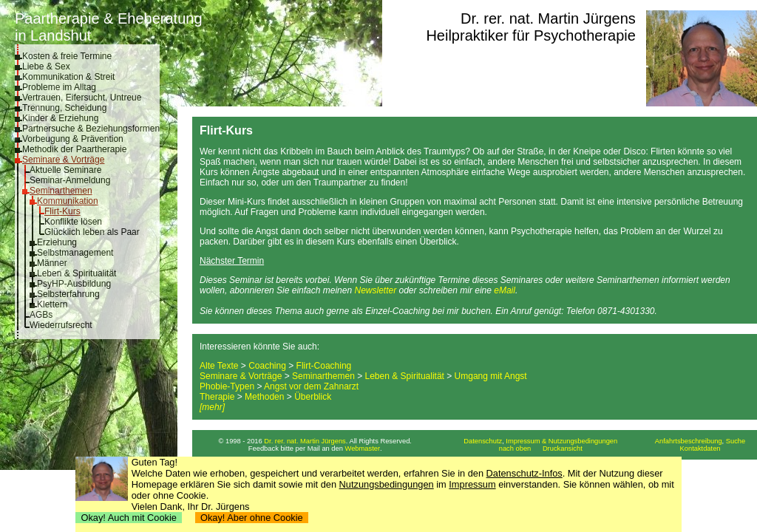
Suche (736, 441)
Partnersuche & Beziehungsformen (91, 129)
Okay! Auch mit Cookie (129, 518)
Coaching (267, 366)
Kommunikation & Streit (68, 77)
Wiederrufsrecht (61, 325)
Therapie (217, 397)
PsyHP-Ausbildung (74, 284)
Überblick (313, 397)
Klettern (52, 304)
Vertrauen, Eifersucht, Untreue (82, 98)
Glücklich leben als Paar (92, 232)
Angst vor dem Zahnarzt (311, 386)
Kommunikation (68, 201)
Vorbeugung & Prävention (73, 139)
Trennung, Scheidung (64, 108)
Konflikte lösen (73, 222)
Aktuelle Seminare (65, 170)
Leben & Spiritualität (77, 273)
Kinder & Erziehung (60, 118)
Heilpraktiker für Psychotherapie (530, 35)
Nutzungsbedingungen (387, 484)
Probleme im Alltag (59, 87)
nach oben (515, 449)
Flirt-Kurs (62, 211)
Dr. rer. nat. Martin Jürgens (548, 18)
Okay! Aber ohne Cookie (252, 518)
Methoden (264, 397)
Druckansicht (563, 449)
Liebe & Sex (46, 66)
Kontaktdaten (700, 449)
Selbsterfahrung (68, 294)
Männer (52, 263)
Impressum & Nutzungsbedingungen (561, 441)
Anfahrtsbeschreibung (689, 441)
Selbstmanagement (75, 253)
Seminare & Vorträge (63, 160)
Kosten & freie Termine (67, 56)
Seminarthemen (61, 191)
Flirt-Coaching (324, 366)
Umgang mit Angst (491, 376)
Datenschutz (483, 441)
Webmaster (363, 449)
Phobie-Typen (227, 386)
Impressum (472, 484)
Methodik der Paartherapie (74, 149)
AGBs (41, 315)
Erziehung (57, 242)
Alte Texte (219, 366)
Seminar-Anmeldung (70, 180)
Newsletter (375, 290)
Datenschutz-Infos (525, 473)
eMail (505, 290)
